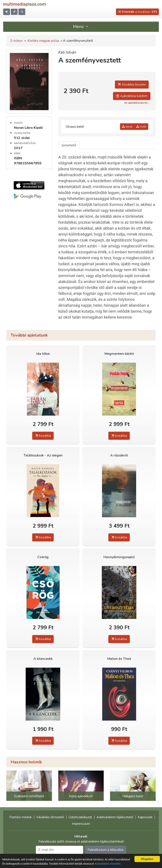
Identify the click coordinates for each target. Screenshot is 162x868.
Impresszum (81, 824)
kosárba (43, 436)
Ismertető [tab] (69, 145)
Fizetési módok (21, 817)
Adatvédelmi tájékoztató (115, 817)
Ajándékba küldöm (132, 96)
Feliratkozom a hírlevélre (106, 850)
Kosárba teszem (132, 85)
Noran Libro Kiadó (28, 128)
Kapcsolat (145, 817)
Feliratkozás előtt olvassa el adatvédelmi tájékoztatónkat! (81, 842)
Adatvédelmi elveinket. (109, 864)
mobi (141, 127)
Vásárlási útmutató (50, 817)
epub (127, 127)
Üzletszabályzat (80, 817)
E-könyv (17, 41)
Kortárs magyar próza (43, 41)
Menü (81, 27)
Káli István (67, 52)
